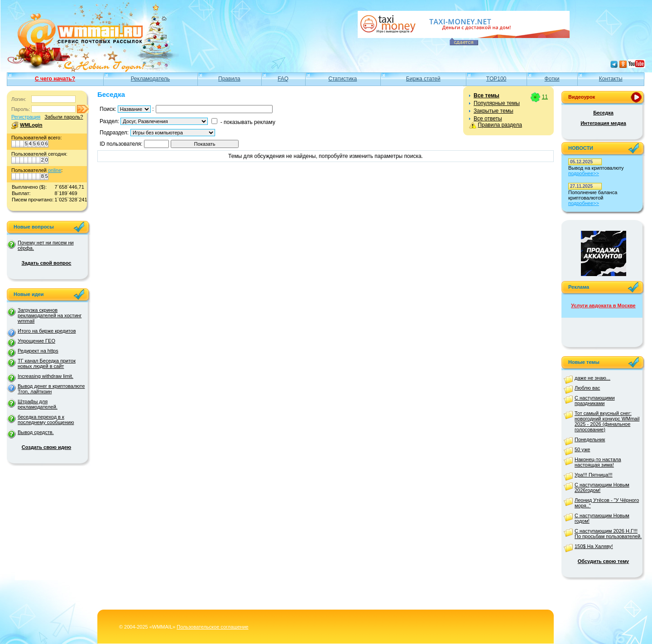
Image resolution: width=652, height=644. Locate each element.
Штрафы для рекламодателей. (38, 404)
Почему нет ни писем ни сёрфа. (46, 245)
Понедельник (590, 439)
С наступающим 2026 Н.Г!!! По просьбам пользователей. (608, 534)
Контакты (611, 79)
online (55, 170)
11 (545, 97)
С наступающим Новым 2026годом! (602, 487)
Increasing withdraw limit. (46, 376)
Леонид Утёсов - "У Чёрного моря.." (607, 503)
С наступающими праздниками (595, 401)
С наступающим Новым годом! (602, 518)
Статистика (343, 79)
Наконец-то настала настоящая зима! (598, 462)
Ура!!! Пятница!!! (594, 475)
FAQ (283, 79)
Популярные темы (497, 103)
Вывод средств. (36, 432)
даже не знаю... (592, 378)
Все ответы (488, 119)
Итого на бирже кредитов (47, 331)
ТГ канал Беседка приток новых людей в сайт (47, 363)
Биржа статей (423, 79)
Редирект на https (38, 351)
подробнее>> (584, 173)
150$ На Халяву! (594, 546)
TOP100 (496, 79)
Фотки (552, 79)
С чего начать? (55, 79)
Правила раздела (500, 125)
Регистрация (26, 117)
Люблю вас (587, 388)
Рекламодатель (150, 79)
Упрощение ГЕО (36, 341)
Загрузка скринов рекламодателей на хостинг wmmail (50, 315)
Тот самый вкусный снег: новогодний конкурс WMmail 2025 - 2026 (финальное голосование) (607, 421)
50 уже (582, 449)
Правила (229, 79)
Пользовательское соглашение (212, 627)
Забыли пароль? (64, 117)
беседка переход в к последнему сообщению (46, 420)
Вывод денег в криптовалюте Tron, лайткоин (51, 389)
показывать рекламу (249, 122)
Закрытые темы (494, 111)
